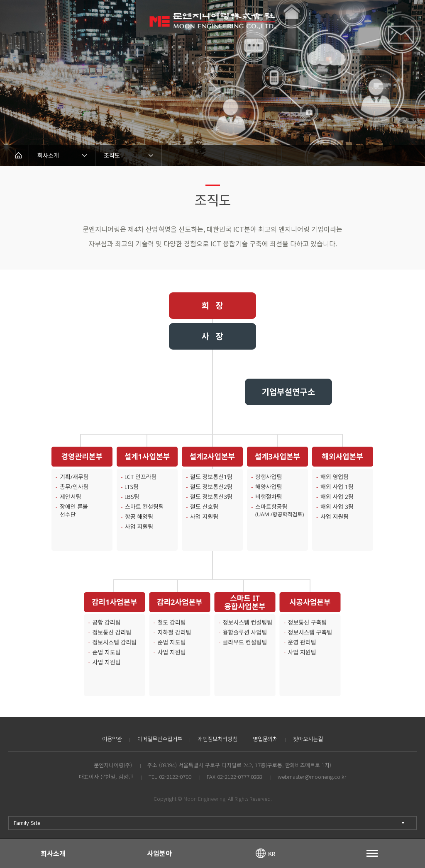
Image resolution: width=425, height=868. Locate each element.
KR (272, 853)
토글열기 (372, 853)
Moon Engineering (204, 799)
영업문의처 (268, 739)
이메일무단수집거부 (157, 739)
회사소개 (53, 853)
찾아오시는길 (313, 739)
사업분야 (159, 853)
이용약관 (106, 739)
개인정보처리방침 (218, 739)
